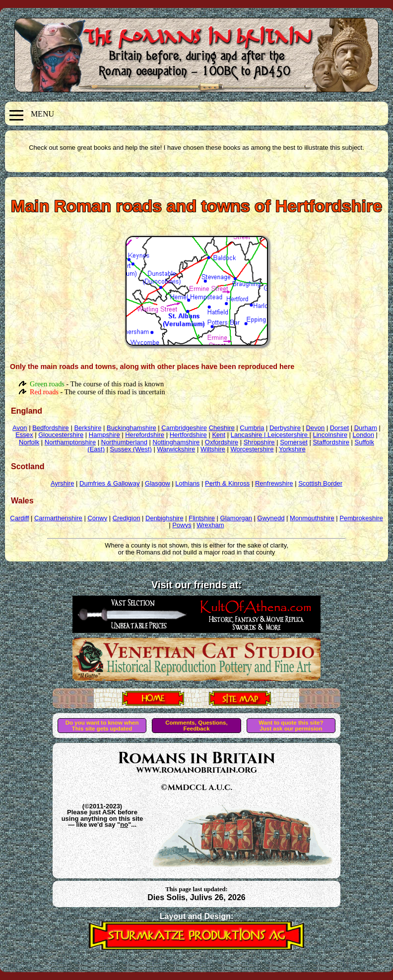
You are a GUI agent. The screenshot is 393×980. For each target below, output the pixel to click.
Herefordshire (145, 435)
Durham (366, 428)
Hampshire (104, 435)
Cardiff (19, 518)
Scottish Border (320, 483)
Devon (316, 428)
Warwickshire (176, 449)
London (363, 435)
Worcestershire (252, 449)
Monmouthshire (312, 518)
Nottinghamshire (176, 442)
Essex (24, 435)
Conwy (97, 518)
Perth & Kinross (227, 483)
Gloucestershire (61, 435)
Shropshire (259, 442)
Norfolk (29, 442)
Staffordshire (331, 442)
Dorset (339, 428)
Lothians (187, 483)
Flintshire (202, 518)
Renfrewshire (274, 483)
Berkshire (88, 428)
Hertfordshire (188, 435)
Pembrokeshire (361, 518)
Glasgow (158, 483)
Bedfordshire (51, 428)
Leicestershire (289, 435)
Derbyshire (285, 428)
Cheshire (222, 428)
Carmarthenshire (58, 518)
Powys (182, 525)
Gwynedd (271, 518)
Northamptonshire (70, 442)
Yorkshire (292, 449)
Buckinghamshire (131, 428)
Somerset (294, 442)
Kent (219, 435)
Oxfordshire (222, 442)
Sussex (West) (131, 449)
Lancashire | (249, 435)
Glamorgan (236, 518)
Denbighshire (164, 518)
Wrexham (210, 525)
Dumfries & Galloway (109, 483)
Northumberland (124, 442)
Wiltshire (213, 449)
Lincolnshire (330, 435)
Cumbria (252, 428)
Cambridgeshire (184, 428)
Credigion (127, 518)
